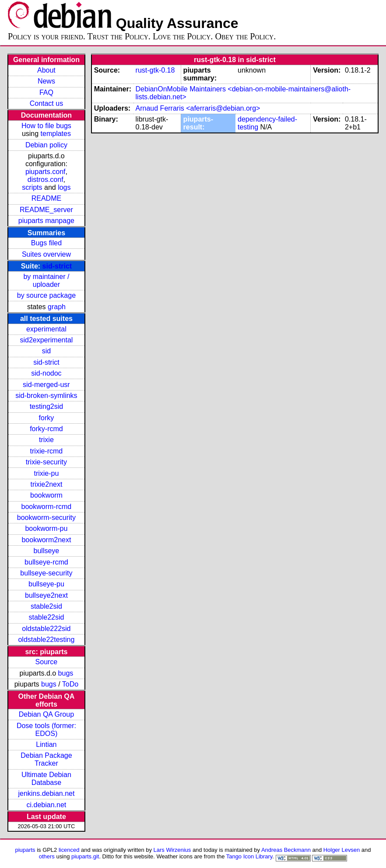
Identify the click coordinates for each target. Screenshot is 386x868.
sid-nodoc (46, 373)
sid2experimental (46, 340)
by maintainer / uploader (46, 281)
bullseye (47, 551)
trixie (46, 440)
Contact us (46, 103)
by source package (46, 295)
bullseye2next (46, 595)
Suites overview (46, 254)
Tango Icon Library (249, 856)
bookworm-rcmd (47, 507)
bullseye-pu (46, 584)
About (46, 70)
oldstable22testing (46, 640)
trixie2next (46, 484)
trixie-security (46, 462)
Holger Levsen (342, 850)
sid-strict (57, 266)
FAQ (46, 92)
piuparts (25, 850)
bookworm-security (46, 518)
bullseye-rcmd (46, 562)
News (46, 81)
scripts (32, 187)
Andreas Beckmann (286, 850)
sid (46, 351)
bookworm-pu (46, 528)
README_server (46, 210)
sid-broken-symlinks (46, 396)
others (47, 856)
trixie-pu (46, 473)
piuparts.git (85, 856)
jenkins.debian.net (46, 793)
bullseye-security (46, 573)
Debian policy (46, 145)
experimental (46, 329)
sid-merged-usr (46, 385)
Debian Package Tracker (46, 759)
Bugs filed (46, 243)
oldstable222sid (46, 629)
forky (47, 418)
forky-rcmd (46, 429)
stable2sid (46, 606)
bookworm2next (46, 540)
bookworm (46, 495)
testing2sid (47, 406)
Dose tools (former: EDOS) (46, 730)
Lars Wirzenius (172, 850)
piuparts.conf (46, 172)
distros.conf (46, 180)
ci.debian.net (47, 805)
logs (64, 187)
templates (56, 134)
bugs (66, 673)
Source (47, 662)
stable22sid (46, 617)
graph (57, 307)
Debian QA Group (46, 714)
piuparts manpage (46, 221)
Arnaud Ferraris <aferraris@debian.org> (198, 108)
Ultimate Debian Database (46, 779)
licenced (69, 850)
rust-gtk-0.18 (155, 70)
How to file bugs (46, 126)
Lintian (46, 744)
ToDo (70, 684)
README (46, 198)
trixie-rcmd (47, 451)
